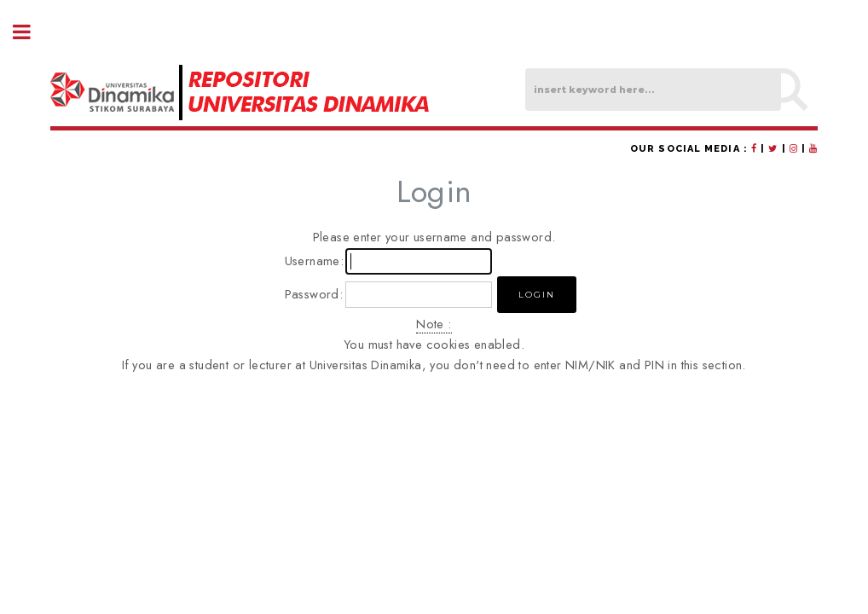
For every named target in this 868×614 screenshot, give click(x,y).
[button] (537, 295)
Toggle (31, 32)
